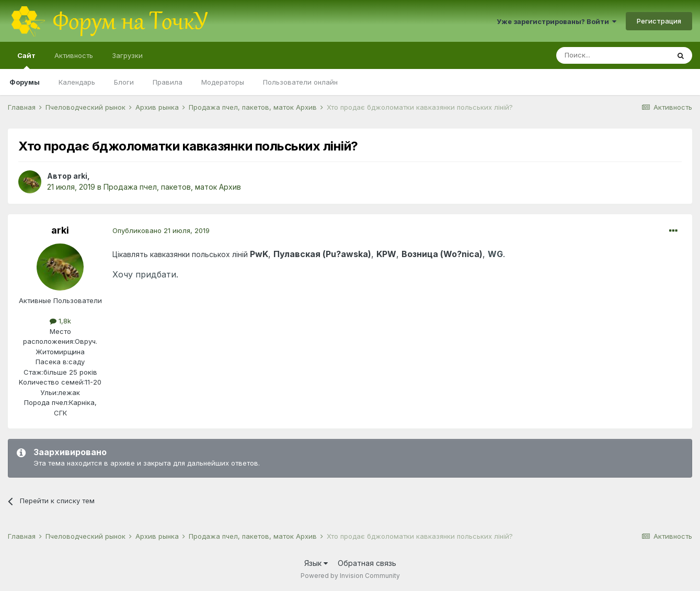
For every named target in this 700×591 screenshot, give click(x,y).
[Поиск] (613, 55)
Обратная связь (367, 563)
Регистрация (659, 21)
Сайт (26, 60)
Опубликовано (161, 230)
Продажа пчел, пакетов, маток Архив (172, 187)
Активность (74, 55)
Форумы (25, 82)
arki (80, 176)
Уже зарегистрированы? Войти (556, 21)
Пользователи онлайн (300, 82)
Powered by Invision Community (350, 576)
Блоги (124, 82)
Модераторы (223, 82)
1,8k (60, 321)
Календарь (77, 82)
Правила (168, 82)
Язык (316, 563)
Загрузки (127, 55)
